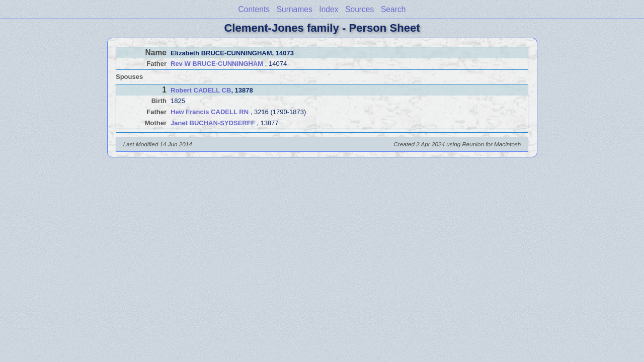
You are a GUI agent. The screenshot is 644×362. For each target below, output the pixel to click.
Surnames (295, 9)
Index (329, 9)
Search (393, 9)
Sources (359, 9)
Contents (254, 9)
